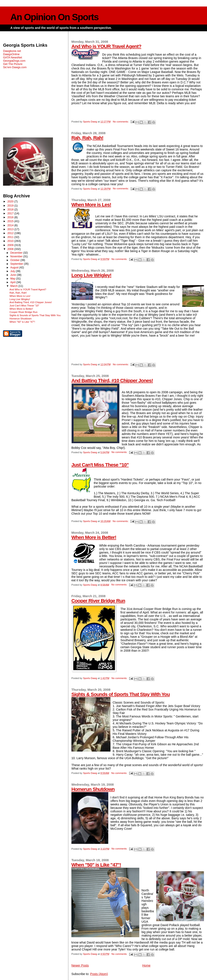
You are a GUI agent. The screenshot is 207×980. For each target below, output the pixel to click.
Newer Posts (80, 965)
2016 (11, 217)
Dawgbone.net (12, 51)
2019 (11, 206)
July (13, 271)
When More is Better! (94, 537)
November (17, 256)
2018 (11, 209)
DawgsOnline (11, 54)
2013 (11, 229)
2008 (11, 249)
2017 (11, 213)
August (15, 268)
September (17, 264)
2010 (11, 241)
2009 (11, 245)
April (13, 282)
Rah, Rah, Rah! (87, 138)
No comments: (121, 122)
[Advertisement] (34, 103)
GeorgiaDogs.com (14, 61)
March (14, 286)
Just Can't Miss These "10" (100, 465)
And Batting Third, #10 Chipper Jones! (112, 380)
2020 (11, 201)
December (17, 253)
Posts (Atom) (99, 974)
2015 (11, 221)
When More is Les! (91, 205)
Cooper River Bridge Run (98, 601)
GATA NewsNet (13, 57)
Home (146, 965)
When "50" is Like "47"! (96, 865)
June (13, 275)
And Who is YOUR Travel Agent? (106, 46)
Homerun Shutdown (93, 789)
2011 (11, 237)
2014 (11, 225)
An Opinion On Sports (54, 17)
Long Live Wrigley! (91, 275)
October (15, 260)
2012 (11, 233)
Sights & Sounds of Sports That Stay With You (121, 694)
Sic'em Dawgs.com (15, 67)
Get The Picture (13, 64)
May (13, 279)
